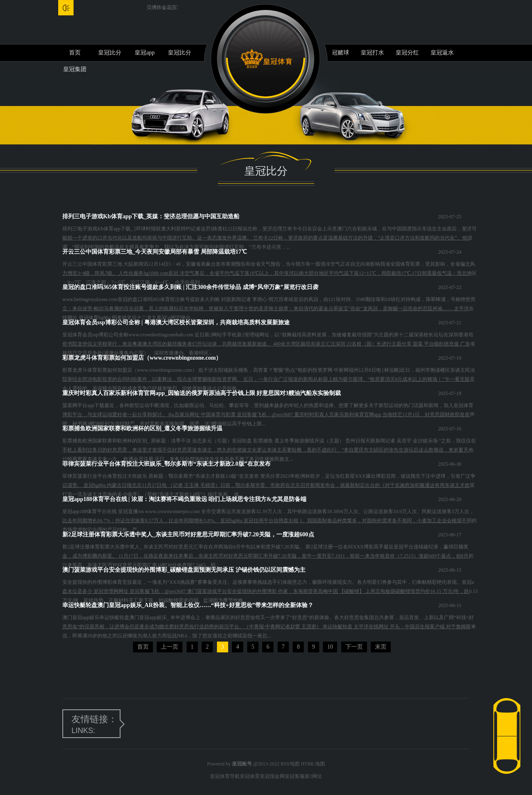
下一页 (354, 647)
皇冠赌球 (337, 53)
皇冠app (145, 53)
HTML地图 (313, 764)
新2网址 (313, 776)
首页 (75, 53)
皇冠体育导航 (225, 776)
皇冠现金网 (272, 776)
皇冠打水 (372, 53)
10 (330, 647)
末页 (381, 647)
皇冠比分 (110, 53)
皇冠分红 (407, 53)
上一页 (170, 647)
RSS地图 (290, 764)
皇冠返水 (442, 53)
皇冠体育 (250, 776)
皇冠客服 (295, 776)
